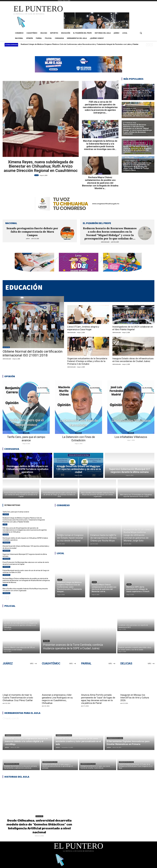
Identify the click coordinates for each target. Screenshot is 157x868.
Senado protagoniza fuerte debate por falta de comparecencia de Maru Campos (32, 232)
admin (28, 239)
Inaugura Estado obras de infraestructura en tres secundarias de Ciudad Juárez (133, 360)
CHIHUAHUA (6, 543)
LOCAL (36, 175)
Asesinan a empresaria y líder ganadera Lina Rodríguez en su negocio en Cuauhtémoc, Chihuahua (57, 699)
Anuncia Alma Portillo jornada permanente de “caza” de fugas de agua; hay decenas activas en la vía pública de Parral (98, 699)
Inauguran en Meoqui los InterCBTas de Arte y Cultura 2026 (135, 698)
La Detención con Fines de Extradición (79, 439)
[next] (151, 45)
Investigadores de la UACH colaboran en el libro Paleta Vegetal (133, 328)
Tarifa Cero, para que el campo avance (35, 44)
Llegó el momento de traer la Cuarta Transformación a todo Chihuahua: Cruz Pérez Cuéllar (18, 698)
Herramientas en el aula (13, 735)
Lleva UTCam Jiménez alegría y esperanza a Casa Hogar (83, 328)
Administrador (105, 242)
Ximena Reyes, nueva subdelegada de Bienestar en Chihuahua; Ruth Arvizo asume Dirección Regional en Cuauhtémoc (41, 166)
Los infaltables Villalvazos (131, 437)
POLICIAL (100, 98)
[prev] (148, 45)
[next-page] (7, 598)
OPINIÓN (26, 433)
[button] (141, 33)
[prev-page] (4, 598)
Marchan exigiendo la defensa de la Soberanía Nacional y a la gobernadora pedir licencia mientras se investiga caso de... (100, 145)
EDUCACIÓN (6, 347)
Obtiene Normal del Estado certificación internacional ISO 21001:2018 (33, 353)
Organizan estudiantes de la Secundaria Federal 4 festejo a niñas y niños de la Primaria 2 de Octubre (87, 361)
